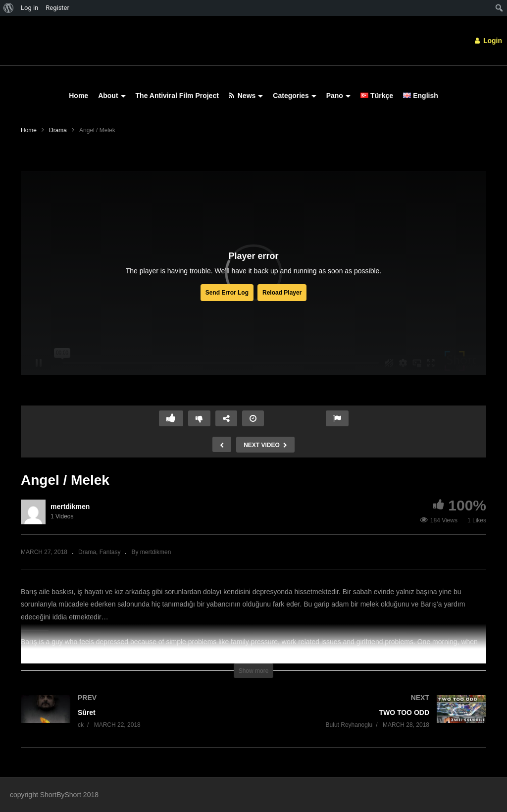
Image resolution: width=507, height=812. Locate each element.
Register (57, 8)
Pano (338, 96)
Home (78, 96)
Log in (29, 8)
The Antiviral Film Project (177, 96)
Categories (294, 96)
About (112, 96)
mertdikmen (70, 507)
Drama (58, 130)
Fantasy (110, 552)
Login (488, 41)
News (246, 96)
